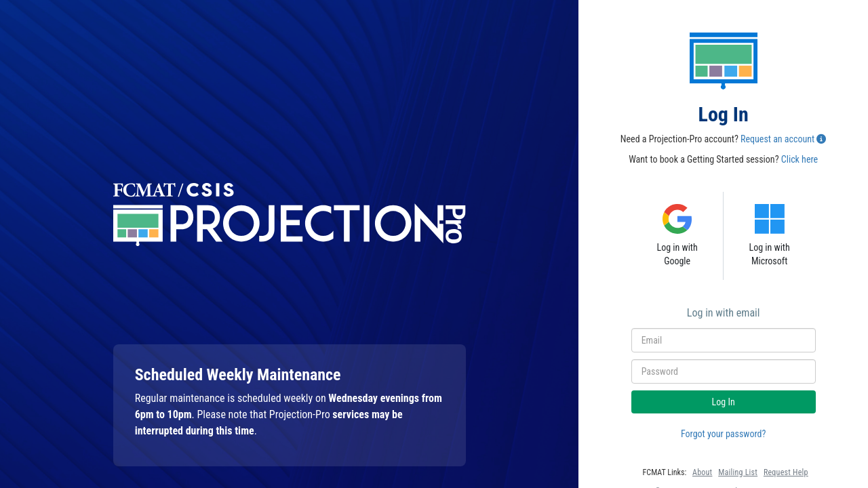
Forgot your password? (724, 434)
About (702, 472)
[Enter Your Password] (724, 371)
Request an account (777, 139)
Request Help (786, 472)
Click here (800, 159)
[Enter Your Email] (724, 340)
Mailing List (738, 472)
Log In (724, 402)
